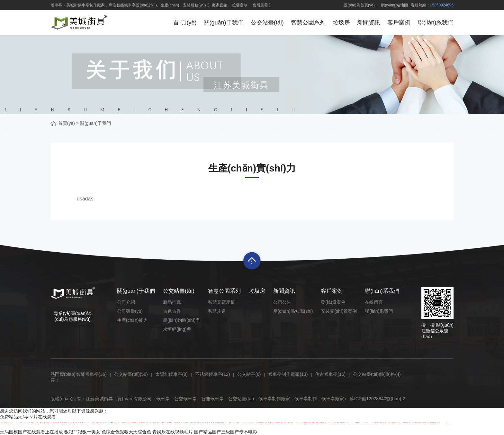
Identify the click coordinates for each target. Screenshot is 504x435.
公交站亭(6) (249, 374)
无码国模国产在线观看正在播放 (32, 432)
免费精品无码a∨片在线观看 (28, 417)
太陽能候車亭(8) (171, 374)
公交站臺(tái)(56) (131, 374)
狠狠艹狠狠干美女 (82, 432)
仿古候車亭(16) (330, 374)
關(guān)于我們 (222, 23)
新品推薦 (173, 302)
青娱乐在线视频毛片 (173, 432)
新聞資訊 (368, 23)
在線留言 (372, 302)
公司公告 (283, 302)
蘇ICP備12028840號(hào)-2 (378, 399)
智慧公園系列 (307, 23)
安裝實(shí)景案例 (338, 311)
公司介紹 (126, 302)
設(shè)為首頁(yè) (359, 5)
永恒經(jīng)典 (178, 329)
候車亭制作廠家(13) (288, 374)
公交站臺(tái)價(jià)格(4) (377, 374)
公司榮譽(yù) (130, 311)
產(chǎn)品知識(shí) (293, 311)
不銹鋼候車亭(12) (213, 374)
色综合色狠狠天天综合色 (126, 432)
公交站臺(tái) (266, 23)
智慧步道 (217, 311)
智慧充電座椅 (221, 302)
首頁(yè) (67, 123)
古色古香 (173, 311)
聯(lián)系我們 (436, 23)
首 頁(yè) (183, 23)
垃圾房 (340, 23)
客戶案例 (399, 23)
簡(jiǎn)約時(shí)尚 (182, 320)
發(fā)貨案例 (333, 302)
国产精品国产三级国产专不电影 (226, 432)
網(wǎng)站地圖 (394, 5)
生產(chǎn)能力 (132, 320)
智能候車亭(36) (91, 374)
